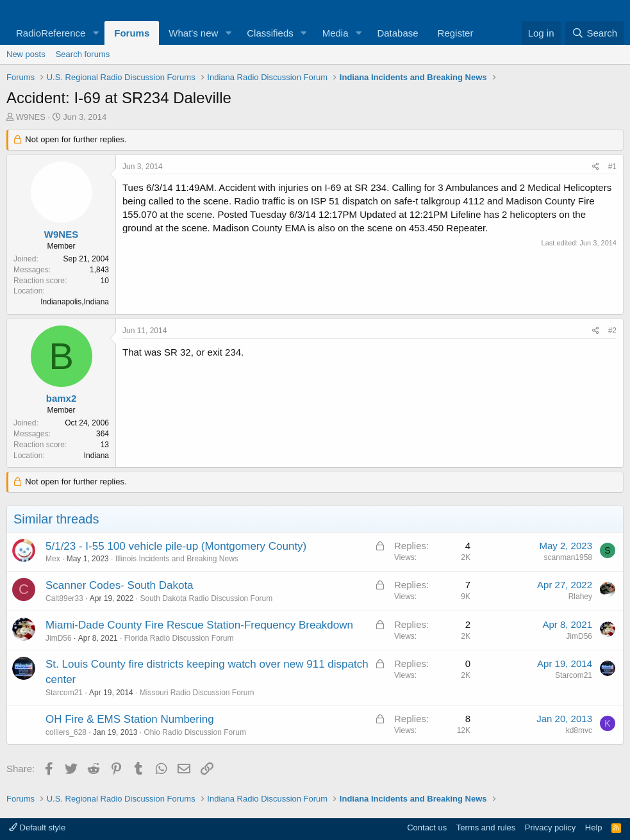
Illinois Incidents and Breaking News (177, 559)
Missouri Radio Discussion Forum (197, 693)
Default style (37, 828)
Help (594, 828)
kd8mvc (579, 730)
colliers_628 (66, 732)
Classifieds (270, 33)
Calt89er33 (64, 598)
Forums (132, 33)
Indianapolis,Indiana (75, 302)
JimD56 (59, 638)
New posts (26, 54)
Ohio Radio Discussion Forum (195, 732)
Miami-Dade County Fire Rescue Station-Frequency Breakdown (199, 625)
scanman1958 (568, 557)
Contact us (427, 828)
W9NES (31, 117)
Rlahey (580, 597)
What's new (193, 33)
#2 (612, 331)
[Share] (596, 167)
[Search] (594, 33)
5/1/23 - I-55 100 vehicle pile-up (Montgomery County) (176, 546)
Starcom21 (64, 693)
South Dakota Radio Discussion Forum (206, 598)
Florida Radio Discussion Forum (179, 638)
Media (336, 33)
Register (456, 33)
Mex (53, 559)
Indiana (96, 456)
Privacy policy (550, 828)
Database (397, 33)
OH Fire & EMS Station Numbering (130, 719)
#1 (612, 167)
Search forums (83, 54)
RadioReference (51, 33)
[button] (95, 33)
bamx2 (62, 398)
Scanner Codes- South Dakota (120, 585)
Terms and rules (486, 828)
